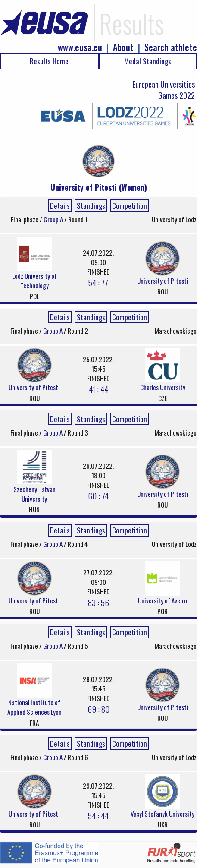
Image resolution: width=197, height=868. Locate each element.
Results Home (49, 61)
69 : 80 (98, 709)
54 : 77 (98, 282)
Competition (130, 206)
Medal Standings (148, 61)
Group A (54, 219)
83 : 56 (98, 602)
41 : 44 (98, 389)
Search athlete (171, 47)
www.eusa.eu (80, 47)
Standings (91, 206)
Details (60, 206)
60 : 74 (98, 496)
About (123, 47)
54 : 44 (98, 815)
